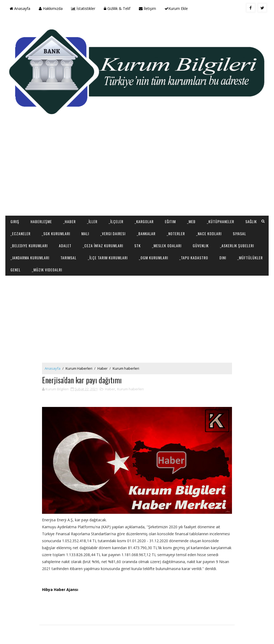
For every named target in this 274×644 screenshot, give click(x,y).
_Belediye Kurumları (29, 246)
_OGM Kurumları (153, 258)
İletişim (147, 8)
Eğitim (170, 221)
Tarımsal (68, 258)
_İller (92, 221)
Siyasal (239, 233)
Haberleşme (41, 221)
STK (138, 246)
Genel (16, 270)
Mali (85, 233)
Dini (223, 258)
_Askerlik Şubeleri (237, 246)
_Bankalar (146, 233)
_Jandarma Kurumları (30, 258)
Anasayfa (20, 8)
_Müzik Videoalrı (47, 270)
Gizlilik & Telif (117, 8)
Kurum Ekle (176, 8)
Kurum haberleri (126, 368)
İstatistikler (83, 8)
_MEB (191, 221)
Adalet (65, 246)
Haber (102, 368)
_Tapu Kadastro (194, 258)
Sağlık (251, 221)
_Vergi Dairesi (113, 233)
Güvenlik (201, 246)
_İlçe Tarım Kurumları (108, 258)
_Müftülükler (250, 258)
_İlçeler (116, 221)
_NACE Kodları (209, 233)
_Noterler (176, 233)
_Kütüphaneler (220, 221)
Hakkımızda (51, 8)
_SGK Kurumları (56, 233)
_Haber (69, 221)
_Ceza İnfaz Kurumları (103, 246)
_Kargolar (144, 221)
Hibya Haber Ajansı (60, 589)
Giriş (15, 221)
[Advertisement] (137, 173)
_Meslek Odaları (167, 246)
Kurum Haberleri (79, 368)
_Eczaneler (20, 233)
